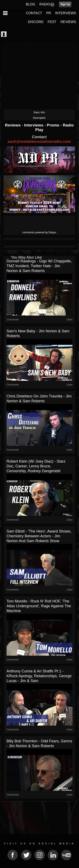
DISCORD (36, 22)
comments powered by (39, 232)
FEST (52, 22)
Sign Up (65, 4)
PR (48, 13)
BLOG (31, 4)
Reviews (13, 125)
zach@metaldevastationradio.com (39, 141)
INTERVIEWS (66, 13)
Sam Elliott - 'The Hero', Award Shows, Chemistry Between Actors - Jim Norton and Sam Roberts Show (39, 536)
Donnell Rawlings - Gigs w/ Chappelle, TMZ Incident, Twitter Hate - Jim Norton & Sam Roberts (39, 266)
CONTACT (34, 13)
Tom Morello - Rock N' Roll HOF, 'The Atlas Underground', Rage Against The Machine (39, 606)
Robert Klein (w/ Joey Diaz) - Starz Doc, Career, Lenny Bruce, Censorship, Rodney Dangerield (36, 466)
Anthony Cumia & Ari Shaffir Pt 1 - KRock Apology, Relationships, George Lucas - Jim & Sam (39, 676)
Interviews (34, 125)
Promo (54, 125)
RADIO (45, 4)
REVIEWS (68, 22)
